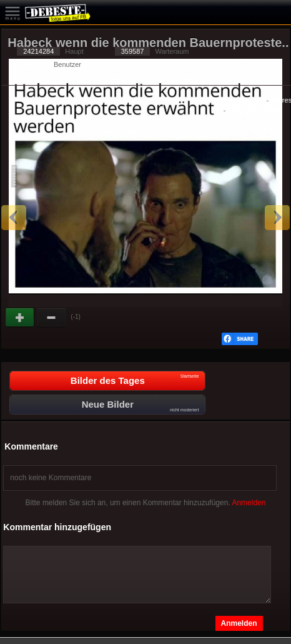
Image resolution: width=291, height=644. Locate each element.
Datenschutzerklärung (231, 100)
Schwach (52, 318)
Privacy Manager (253, 110)
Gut (21, 318)
